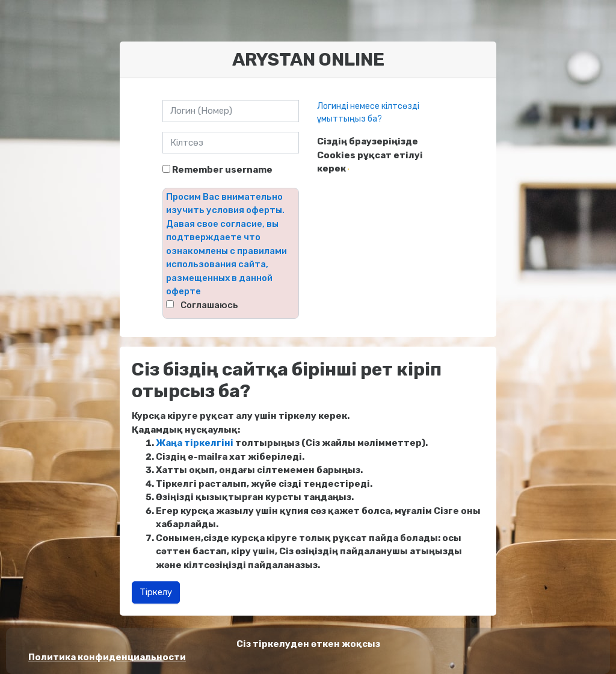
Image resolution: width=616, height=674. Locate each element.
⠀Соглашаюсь (206, 305)
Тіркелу (156, 592)
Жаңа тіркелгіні (195, 443)
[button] (348, 169)
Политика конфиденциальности (107, 657)
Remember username (222, 170)
